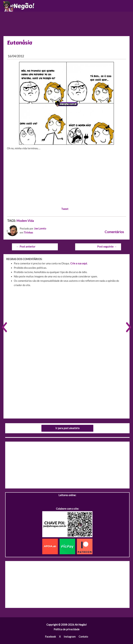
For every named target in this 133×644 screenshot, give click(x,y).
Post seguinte (107, 246)
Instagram (70, 637)
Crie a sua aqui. (79, 263)
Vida (31, 221)
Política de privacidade (67, 629)
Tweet (65, 209)
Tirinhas (28, 233)
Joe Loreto (40, 229)
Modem (22, 221)
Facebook (50, 637)
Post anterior (26, 246)
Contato (83, 637)
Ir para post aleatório (67, 428)
